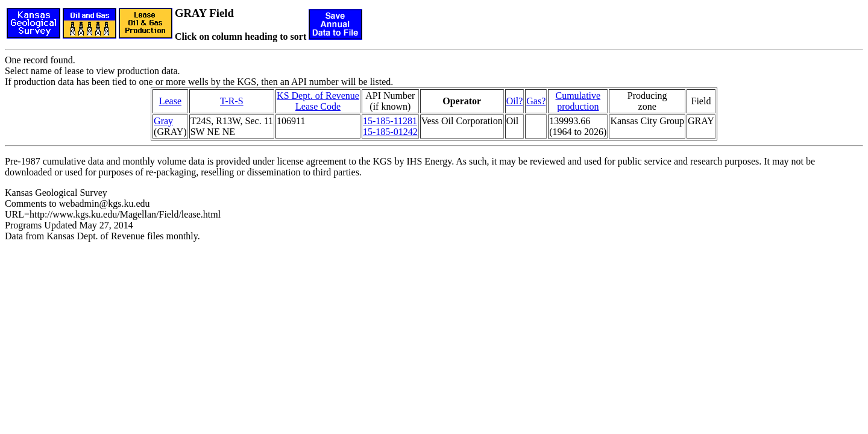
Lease (170, 101)
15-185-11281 (390, 121)
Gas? (536, 101)
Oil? (515, 101)
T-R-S (232, 101)
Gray (163, 121)
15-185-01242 (390, 132)
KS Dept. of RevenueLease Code (318, 101)
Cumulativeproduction (578, 101)
